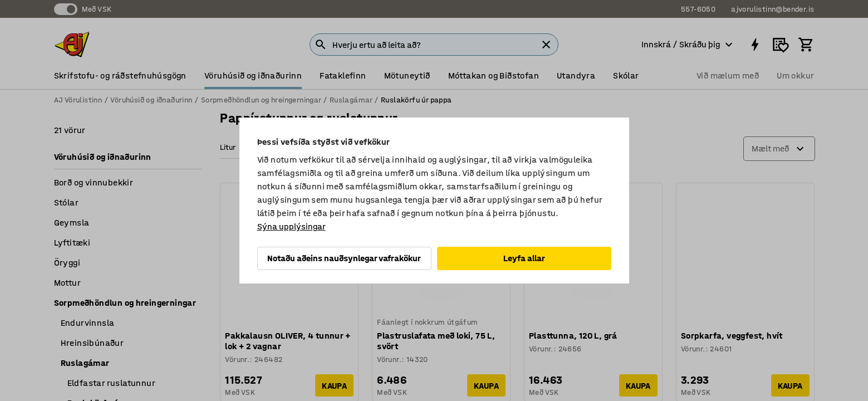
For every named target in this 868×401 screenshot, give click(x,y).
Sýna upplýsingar (291, 226)
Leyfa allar (524, 258)
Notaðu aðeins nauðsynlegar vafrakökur (344, 258)
